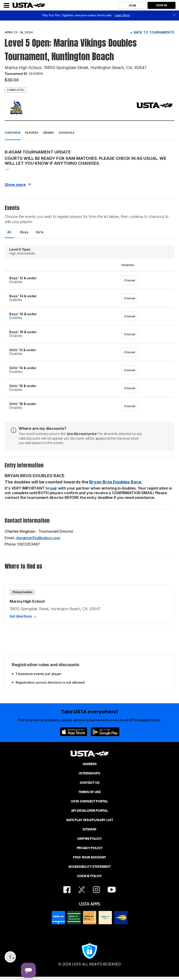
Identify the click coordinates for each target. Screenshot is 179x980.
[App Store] (74, 732)
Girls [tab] (40, 232)
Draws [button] (49, 133)
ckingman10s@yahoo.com (38, 538)
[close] (174, 16)
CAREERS (90, 764)
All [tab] (9, 232)
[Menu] (7, 5)
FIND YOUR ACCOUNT (89, 857)
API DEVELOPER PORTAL (90, 811)
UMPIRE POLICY (89, 839)
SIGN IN (162, 5)
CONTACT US (90, 783)
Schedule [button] (67, 133)
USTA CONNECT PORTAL (89, 801)
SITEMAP (89, 829)
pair (54, 488)
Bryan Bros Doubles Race (115, 482)
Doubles (16, 282)
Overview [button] (13, 133)
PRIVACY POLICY (90, 848)
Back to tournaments (154, 32)
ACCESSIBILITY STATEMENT (89, 867)
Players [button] (32, 133)
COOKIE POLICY (89, 876)
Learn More (122, 15)
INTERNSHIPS (89, 773)
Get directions (21, 616)
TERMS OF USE (89, 792)
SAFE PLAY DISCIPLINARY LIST (90, 820)
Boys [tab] (24, 232)
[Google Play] (105, 732)
